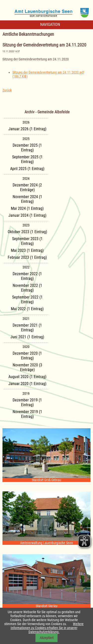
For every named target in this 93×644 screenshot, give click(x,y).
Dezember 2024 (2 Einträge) (27, 187)
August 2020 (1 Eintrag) (27, 377)
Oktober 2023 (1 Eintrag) (27, 232)
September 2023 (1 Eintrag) (27, 241)
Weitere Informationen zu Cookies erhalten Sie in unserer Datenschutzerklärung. (47, 628)
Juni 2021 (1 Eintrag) (27, 337)
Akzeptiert (47, 638)
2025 (26, 139)
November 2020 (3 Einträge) (27, 367)
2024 (26, 178)
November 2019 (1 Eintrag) (27, 414)
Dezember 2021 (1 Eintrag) (27, 328)
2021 (26, 319)
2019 (26, 393)
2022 (26, 267)
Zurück (7, 90)
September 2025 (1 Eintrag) (27, 159)
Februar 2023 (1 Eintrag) (27, 257)
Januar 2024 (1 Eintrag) (27, 215)
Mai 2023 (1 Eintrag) (27, 250)
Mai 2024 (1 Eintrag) (27, 208)
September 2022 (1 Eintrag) (27, 300)
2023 (26, 225)
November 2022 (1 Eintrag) (27, 288)
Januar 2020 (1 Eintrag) (27, 384)
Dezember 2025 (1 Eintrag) (27, 148)
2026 (26, 122)
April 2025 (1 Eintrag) (27, 169)
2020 (26, 347)
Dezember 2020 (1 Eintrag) (27, 356)
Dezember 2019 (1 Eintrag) (27, 402)
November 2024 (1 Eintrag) (27, 199)
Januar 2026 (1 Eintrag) (27, 129)
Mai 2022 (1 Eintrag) (27, 309)
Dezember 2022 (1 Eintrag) (27, 276)
